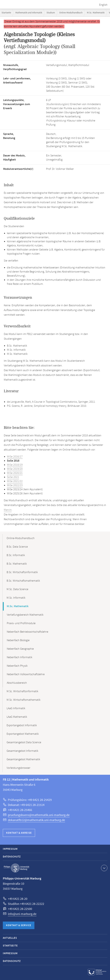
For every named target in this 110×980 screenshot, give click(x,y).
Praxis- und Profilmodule (21, 623)
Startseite (6, 13)
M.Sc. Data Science (17, 589)
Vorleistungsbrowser (18, 768)
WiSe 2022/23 (15, 485)
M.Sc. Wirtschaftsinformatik (22, 691)
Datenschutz (12, 857)
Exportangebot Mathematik (23, 734)
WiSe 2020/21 (15, 473)
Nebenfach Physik (17, 666)
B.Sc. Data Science (17, 547)
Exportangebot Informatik (22, 725)
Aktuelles (10, 938)
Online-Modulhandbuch (71, 13)
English (103, 5)
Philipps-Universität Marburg (16, 868)
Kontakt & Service (19, 925)
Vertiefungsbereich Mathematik (25, 615)
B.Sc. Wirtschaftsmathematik (23, 581)
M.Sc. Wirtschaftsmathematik (23, 700)
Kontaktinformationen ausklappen (104, 868)
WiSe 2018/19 (15, 465)
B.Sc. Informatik (16, 555)
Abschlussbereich (17, 683)
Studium (51, 13)
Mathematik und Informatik (29, 13)
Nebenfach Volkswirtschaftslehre (26, 674)
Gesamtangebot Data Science (24, 742)
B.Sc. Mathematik (17, 564)
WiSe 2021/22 (15, 481)
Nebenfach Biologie (18, 640)
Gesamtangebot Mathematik (23, 759)
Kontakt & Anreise (19, 833)
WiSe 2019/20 (15, 469)
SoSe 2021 (13, 477)
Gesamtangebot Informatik (22, 751)
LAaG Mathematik (17, 717)
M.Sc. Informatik (16, 598)
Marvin (8, 510)
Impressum (10, 849)
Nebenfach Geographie (20, 649)
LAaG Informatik (16, 708)
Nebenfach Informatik (19, 657)
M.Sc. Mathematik (96, 13)
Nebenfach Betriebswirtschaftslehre (27, 632)
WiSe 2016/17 (15, 457)
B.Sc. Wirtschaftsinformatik (22, 572)
